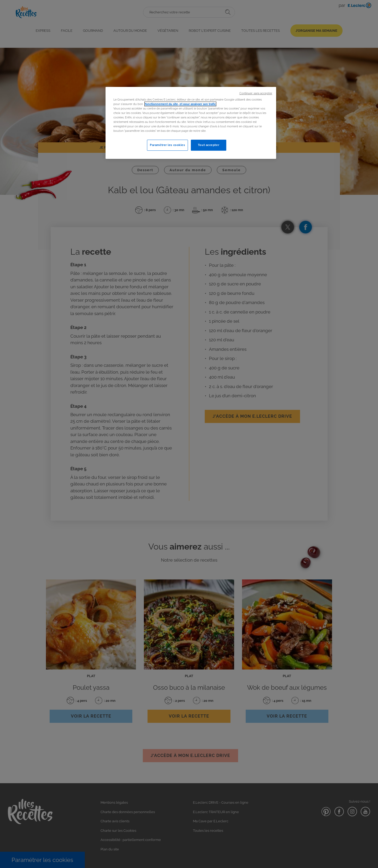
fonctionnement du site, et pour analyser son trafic (180, 104)
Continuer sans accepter (256, 93)
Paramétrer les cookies (167, 145)
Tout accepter (209, 145)
